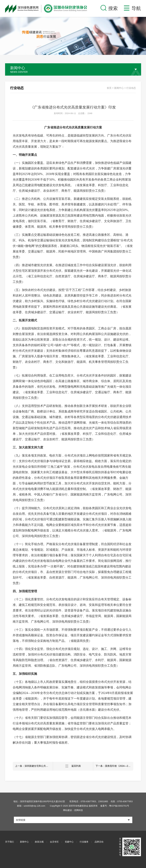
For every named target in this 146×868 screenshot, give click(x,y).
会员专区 (55, 842)
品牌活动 (101, 842)
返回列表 (73, 766)
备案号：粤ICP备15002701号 (115, 806)
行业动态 (131, 88)
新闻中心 (119, 88)
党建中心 (70, 842)
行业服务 (86, 842)
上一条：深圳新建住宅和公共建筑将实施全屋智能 (34, 766)
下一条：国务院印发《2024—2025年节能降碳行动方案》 (115, 766)
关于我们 (9, 842)
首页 (109, 88)
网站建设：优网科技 (73, 810)
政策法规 (40, 842)
